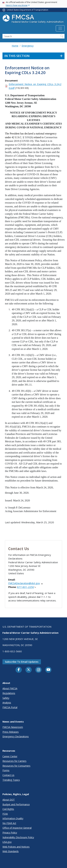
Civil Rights (8, 809)
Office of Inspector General (17, 828)
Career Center (10, 756)
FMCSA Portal (10, 707)
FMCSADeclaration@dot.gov (26, 583)
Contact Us (8, 775)
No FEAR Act (9, 823)
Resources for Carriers (14, 761)
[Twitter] (29, 670)
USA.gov (7, 842)
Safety (6, 698)
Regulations (9, 693)
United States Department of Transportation (27, 10)
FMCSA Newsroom (13, 727)
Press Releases (11, 732)
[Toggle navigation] (60, 28)
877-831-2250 (27, 587)
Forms (6, 770)
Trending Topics (11, 780)
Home (15, 46)
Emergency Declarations (16, 736)
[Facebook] (19, 670)
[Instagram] (38, 670)
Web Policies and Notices (16, 847)
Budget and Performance (16, 804)
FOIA (5, 814)
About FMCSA (10, 688)
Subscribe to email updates (22, 662)
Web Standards (11, 851)
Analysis (7, 703)
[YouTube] (48, 670)
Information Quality (13, 818)
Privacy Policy (10, 833)
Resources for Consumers (16, 766)
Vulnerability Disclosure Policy (18, 837)
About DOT (9, 800)
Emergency (28, 46)
